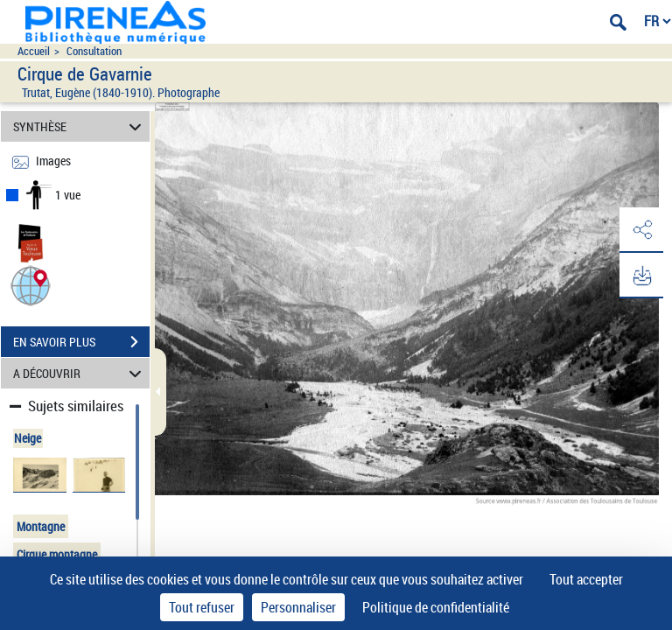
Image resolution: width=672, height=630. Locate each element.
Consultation (94, 51)
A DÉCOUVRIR (80, 373)
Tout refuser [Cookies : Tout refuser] (202, 607)
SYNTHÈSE (80, 126)
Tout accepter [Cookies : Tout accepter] (586, 579)
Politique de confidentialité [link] (436, 607)
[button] (31, 285)
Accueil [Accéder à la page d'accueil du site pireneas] (34, 51)
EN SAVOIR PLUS (81, 342)
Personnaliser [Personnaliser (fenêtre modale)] (298, 607)
